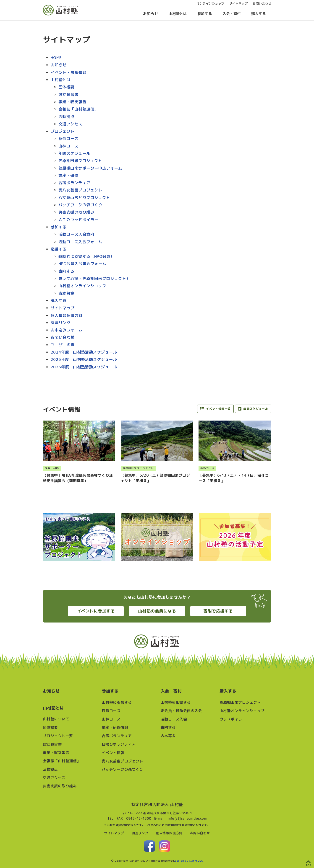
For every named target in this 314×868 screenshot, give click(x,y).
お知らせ (151, 14)
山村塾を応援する (176, 702)
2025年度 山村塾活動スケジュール (84, 359)
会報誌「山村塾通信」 (78, 109)
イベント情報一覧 (215, 409)
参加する (205, 14)
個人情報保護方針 (67, 315)
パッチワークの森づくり (80, 205)
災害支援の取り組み (76, 212)
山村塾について (56, 719)
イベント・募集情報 (69, 72)
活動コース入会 (174, 719)
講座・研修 (68, 175)
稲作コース (68, 138)
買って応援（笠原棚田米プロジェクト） (94, 278)
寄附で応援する (218, 611)
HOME (56, 58)
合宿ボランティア (74, 183)
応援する (59, 249)
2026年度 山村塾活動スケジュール (84, 367)
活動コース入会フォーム (80, 242)
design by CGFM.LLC (189, 861)
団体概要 (66, 87)
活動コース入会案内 (76, 234)
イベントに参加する (96, 611)
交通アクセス (70, 124)
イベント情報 (113, 753)
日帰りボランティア (119, 744)
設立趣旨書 (68, 94)
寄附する (66, 271)
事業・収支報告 (72, 102)
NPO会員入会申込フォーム (82, 264)
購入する (259, 14)
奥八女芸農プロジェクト (80, 190)
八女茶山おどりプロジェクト (84, 198)
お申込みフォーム (67, 330)
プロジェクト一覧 (58, 736)
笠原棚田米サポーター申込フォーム (90, 168)
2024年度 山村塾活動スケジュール (84, 352)
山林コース (68, 146)
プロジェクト (63, 131)
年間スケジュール (74, 153)
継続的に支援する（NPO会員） (86, 256)
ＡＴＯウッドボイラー (78, 220)
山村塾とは (178, 14)
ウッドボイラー (233, 719)
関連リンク (61, 323)
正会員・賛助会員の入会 (181, 711)
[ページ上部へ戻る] (309, 863)
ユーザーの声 (63, 345)
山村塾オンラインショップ (82, 286)
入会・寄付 (232, 14)
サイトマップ (63, 308)
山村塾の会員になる (157, 611)
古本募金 (66, 293)
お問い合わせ (63, 337)
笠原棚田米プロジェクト (80, 161)
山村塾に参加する (117, 702)
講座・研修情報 (115, 727)
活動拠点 (66, 117)
